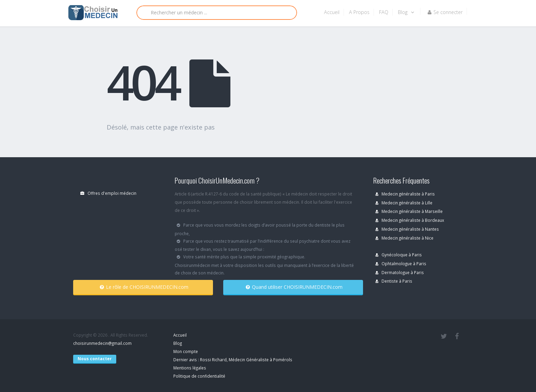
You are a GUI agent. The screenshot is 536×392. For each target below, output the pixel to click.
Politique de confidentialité (199, 376)
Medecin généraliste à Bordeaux (410, 220)
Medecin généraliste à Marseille (409, 211)
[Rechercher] (217, 13)
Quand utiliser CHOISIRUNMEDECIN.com (294, 287)
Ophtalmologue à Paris (401, 263)
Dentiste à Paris (394, 281)
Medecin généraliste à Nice (404, 238)
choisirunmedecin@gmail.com (102, 343)
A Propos (359, 12)
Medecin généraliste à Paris (405, 194)
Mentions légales (190, 368)
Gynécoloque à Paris (399, 255)
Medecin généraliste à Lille (404, 203)
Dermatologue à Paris (400, 272)
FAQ (384, 12)
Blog (406, 12)
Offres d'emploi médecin (108, 193)
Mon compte (186, 351)
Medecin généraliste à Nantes (407, 229)
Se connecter (445, 12)
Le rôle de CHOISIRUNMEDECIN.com (144, 287)
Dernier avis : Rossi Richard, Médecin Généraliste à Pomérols (233, 360)
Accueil (332, 12)
